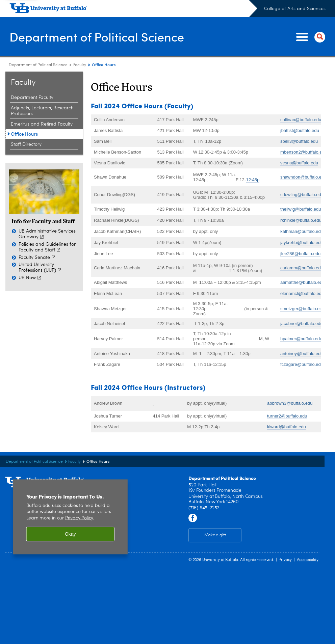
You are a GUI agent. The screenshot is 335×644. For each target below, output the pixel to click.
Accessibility (308, 560)
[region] (70, 517)
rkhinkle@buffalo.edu (301, 220)
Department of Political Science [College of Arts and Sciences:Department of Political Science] (39, 65)
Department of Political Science (97, 36)
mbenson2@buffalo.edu (304, 152)
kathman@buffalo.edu (302, 231)
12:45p (253, 180)
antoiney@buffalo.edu (302, 354)
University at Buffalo (220, 560)
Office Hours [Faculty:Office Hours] (24, 134)
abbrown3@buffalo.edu (290, 403)
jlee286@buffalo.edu (300, 254)
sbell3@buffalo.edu (299, 141)
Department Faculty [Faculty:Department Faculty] (32, 98)
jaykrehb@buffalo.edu (302, 243)
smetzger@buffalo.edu (302, 309)
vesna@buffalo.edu (299, 163)
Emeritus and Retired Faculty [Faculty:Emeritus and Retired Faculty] (42, 124)
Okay (70, 534)
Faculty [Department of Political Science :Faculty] (80, 65)
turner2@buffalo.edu (287, 416)
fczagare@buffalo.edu (302, 364)
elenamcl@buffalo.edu (302, 293)
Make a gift (215, 535)
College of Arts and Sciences (295, 9)
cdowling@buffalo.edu (302, 195)
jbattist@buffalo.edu (300, 130)
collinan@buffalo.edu (301, 120)
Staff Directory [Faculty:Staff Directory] (26, 144)
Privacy (285, 560)
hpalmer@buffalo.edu (301, 339)
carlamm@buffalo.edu (302, 268)
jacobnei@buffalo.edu (302, 324)
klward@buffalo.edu (287, 427)
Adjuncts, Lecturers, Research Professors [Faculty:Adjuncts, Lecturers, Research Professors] (42, 111)
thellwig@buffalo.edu (301, 209)
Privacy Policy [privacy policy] (79, 518)
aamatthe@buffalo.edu (303, 282)
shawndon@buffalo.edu (303, 177)
